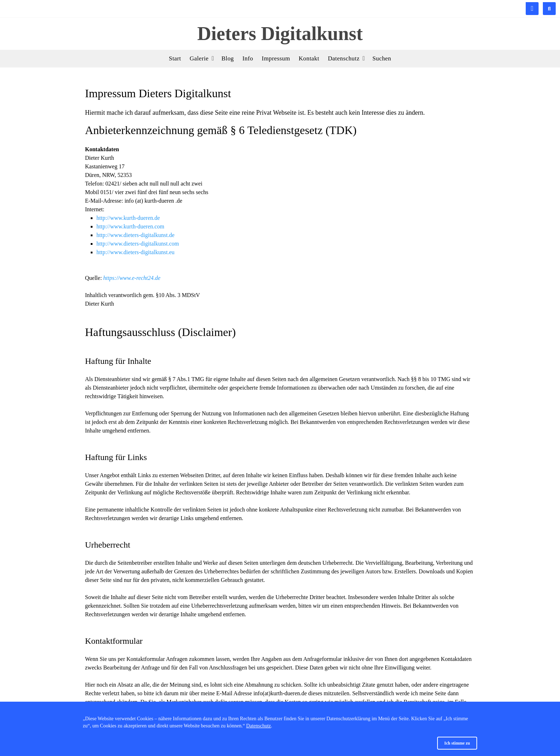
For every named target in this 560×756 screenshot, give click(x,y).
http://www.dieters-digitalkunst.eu (135, 252)
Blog (228, 58)
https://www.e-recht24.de (132, 278)
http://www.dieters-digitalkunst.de (135, 235)
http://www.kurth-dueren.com (130, 226)
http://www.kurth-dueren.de (128, 218)
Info (248, 58)
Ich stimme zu (457, 743)
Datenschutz (258, 726)
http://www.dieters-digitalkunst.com (138, 244)
